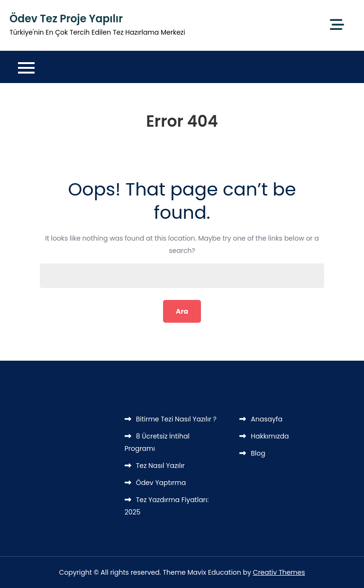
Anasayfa (267, 419)
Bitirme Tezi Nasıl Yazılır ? (176, 419)
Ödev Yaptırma (161, 483)
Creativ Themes (279, 572)
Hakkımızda (270, 436)
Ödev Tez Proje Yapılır (66, 19)
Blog (258, 453)
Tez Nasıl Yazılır (160, 466)
